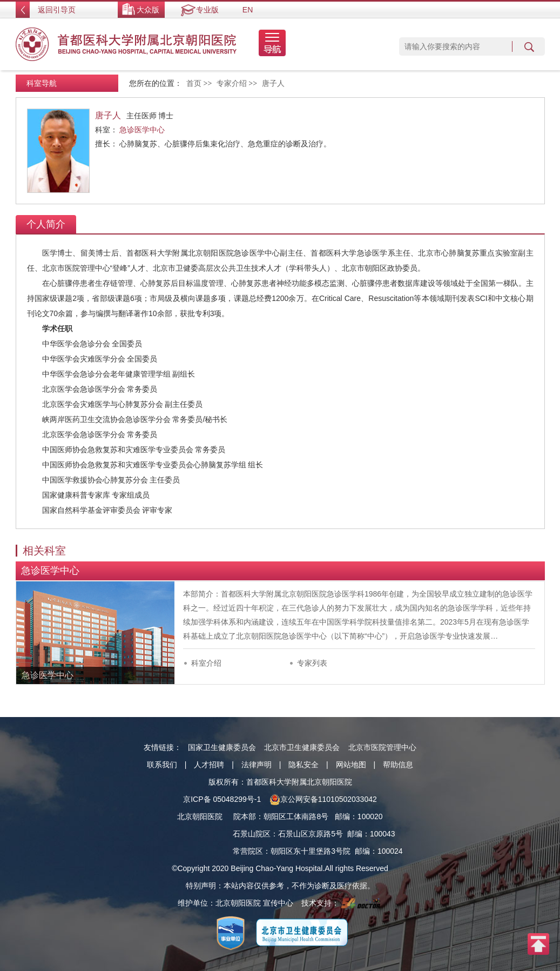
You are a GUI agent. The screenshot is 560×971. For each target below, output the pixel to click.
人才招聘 (209, 765)
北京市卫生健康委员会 (302, 747)
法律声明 (257, 765)
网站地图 (351, 765)
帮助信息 (398, 765)
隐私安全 (303, 765)
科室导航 (42, 83)
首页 (194, 83)
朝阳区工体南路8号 (296, 816)
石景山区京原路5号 (311, 834)
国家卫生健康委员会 (222, 747)
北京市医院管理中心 (382, 747)
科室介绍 (206, 663)
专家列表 (312, 663)
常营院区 (248, 851)
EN (248, 10)
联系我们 (162, 765)
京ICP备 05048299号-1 (222, 799)
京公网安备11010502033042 (323, 799)
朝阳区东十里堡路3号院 (311, 851)
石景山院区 (252, 834)
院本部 (245, 816)
